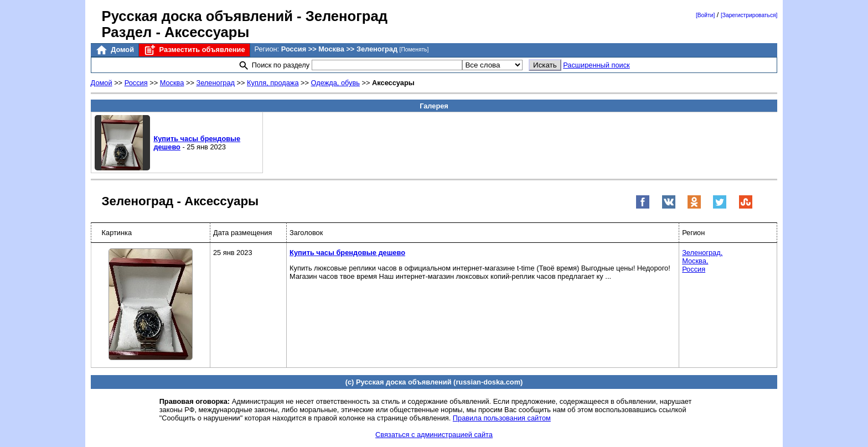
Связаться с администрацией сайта (434, 435)
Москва (172, 83)
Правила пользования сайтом (502, 418)
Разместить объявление (194, 50)
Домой (115, 50)
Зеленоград (215, 83)
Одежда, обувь (335, 83)
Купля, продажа (273, 83)
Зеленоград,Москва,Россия (702, 261)
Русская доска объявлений (197, 16)
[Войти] (705, 15)
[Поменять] (414, 50)
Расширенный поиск (596, 65)
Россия (136, 83)
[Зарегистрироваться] (749, 15)
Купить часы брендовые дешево (347, 253)
